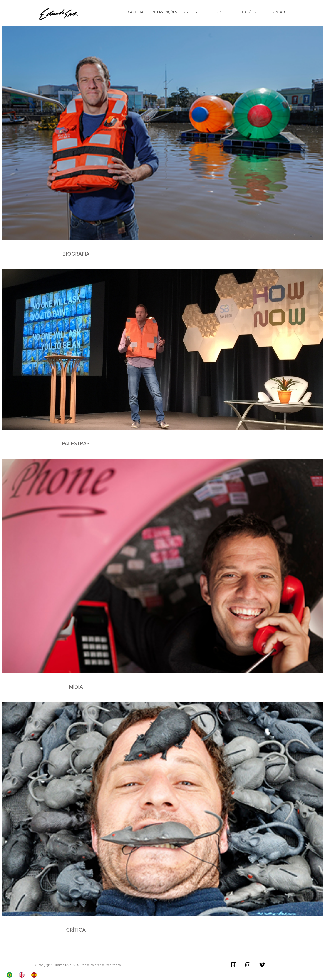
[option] (23, 975)
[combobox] (11, 975)
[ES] (35, 975)
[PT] (11, 975)
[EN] (23, 975)
